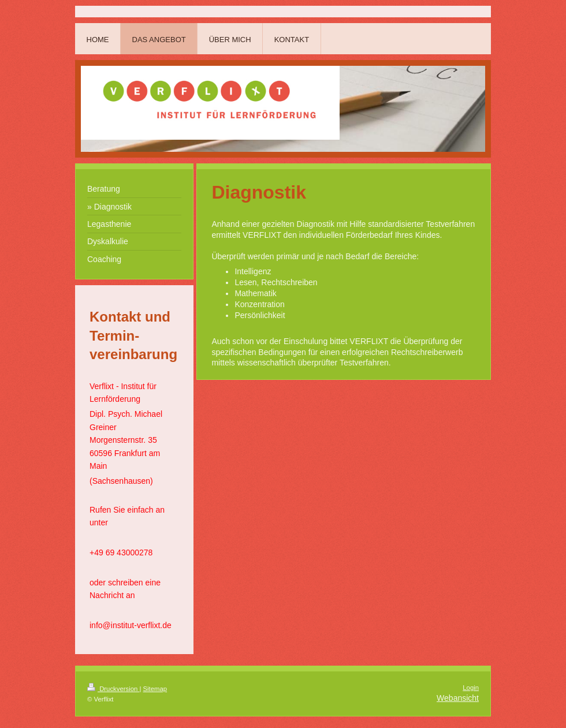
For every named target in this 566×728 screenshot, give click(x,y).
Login (471, 688)
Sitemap (155, 689)
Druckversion (113, 689)
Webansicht (458, 698)
